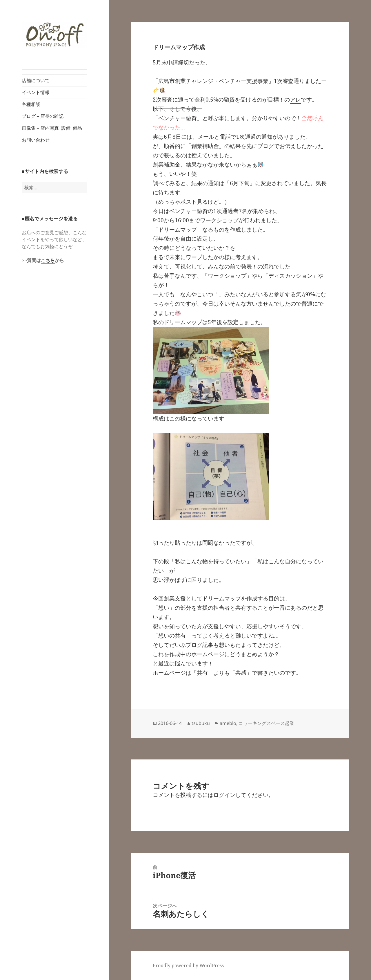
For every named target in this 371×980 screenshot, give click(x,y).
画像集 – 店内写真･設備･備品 (52, 128)
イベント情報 (36, 92)
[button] (54, 35)
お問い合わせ (36, 140)
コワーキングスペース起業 (266, 723)
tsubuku (201, 723)
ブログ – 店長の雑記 (43, 116)
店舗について (36, 80)
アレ (295, 100)
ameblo (228, 723)
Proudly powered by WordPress (188, 965)
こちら (48, 260)
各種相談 (31, 104)
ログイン (224, 795)
